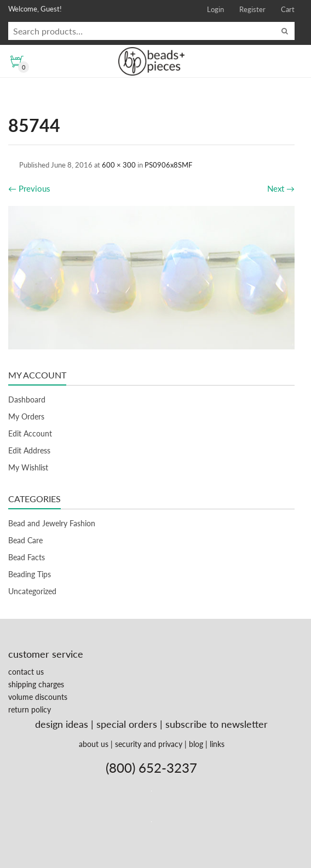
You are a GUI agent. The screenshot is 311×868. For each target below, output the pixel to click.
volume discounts (38, 697)
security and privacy (149, 744)
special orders (127, 724)
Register (252, 9)
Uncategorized (32, 591)
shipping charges (36, 684)
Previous (29, 188)
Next (281, 188)
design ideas (62, 724)
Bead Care (25, 540)
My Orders (26, 416)
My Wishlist (28, 467)
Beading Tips (30, 574)
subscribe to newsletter (217, 724)
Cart (288, 9)
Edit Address (29, 450)
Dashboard (27, 399)
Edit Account (30, 433)
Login (215, 9)
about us (94, 744)
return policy (30, 709)
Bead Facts (27, 557)
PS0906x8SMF (168, 165)
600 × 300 (119, 165)
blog (196, 744)
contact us (26, 672)
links (217, 744)
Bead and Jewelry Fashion (52, 523)
